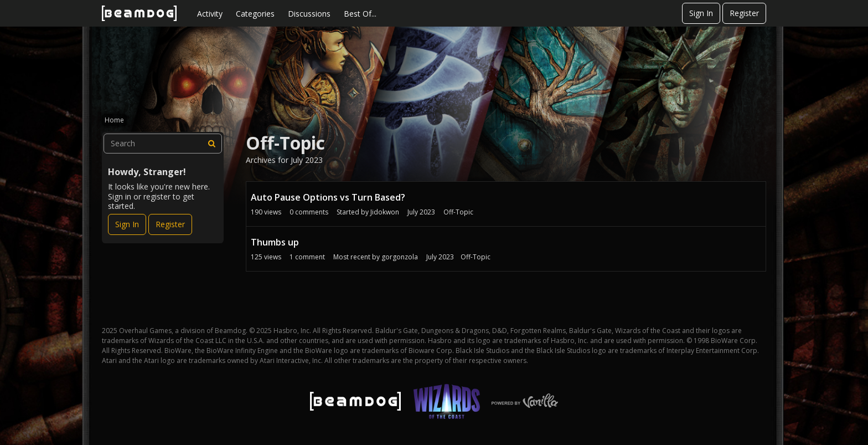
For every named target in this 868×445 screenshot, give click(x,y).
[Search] (212, 144)
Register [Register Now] (170, 224)
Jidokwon (385, 212)
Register (744, 13)
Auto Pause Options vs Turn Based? (328, 197)
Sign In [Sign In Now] (127, 224)
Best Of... (360, 14)
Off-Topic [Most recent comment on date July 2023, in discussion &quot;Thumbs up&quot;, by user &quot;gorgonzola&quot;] (476, 257)
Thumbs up (275, 242)
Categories (255, 14)
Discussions (309, 14)
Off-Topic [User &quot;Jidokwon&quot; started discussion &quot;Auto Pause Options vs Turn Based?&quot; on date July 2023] (458, 212)
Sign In (701, 13)
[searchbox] (163, 144)
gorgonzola (400, 257)
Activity (210, 14)
